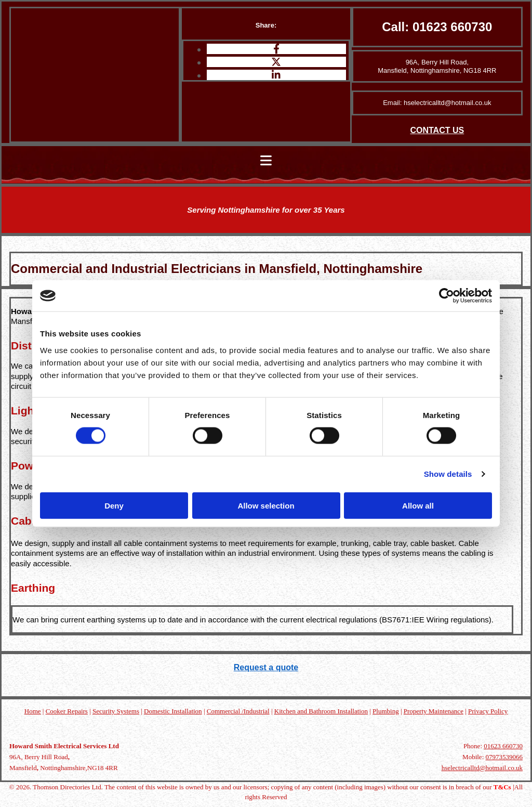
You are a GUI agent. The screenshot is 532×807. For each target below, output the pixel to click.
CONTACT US (437, 130)
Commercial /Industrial (238, 711)
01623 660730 (453, 27)
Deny (114, 505)
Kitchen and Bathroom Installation (321, 711)
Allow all (418, 505)
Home (33, 711)
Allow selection (266, 505)
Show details (448, 474)
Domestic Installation (173, 711)
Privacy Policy (488, 711)
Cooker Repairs (67, 711)
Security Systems (116, 711)
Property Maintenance (434, 711)
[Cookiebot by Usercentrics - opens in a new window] (447, 296)
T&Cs (502, 787)
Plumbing (386, 711)
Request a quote (266, 667)
